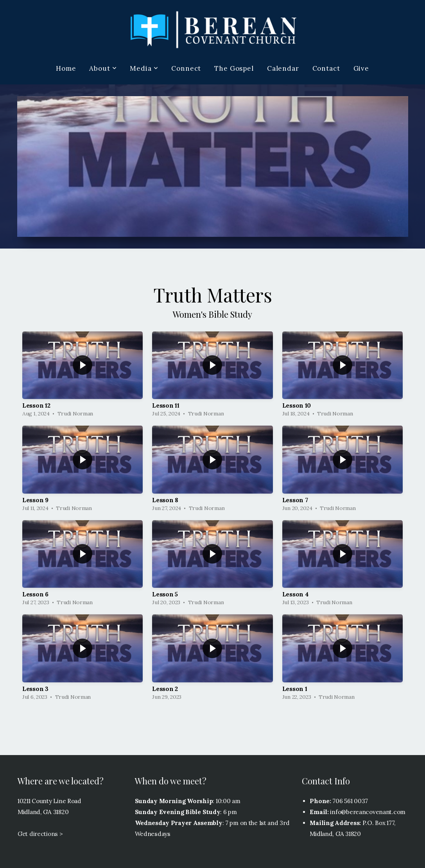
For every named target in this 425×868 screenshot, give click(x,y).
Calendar (283, 68)
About (103, 68)
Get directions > (40, 834)
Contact (326, 68)
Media (144, 68)
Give (361, 68)
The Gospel (234, 68)
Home (66, 68)
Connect (186, 68)
